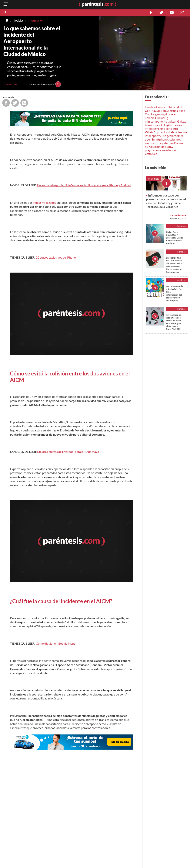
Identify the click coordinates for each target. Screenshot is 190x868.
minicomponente (156, 121)
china (171, 107)
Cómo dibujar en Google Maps (55, 643)
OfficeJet (151, 154)
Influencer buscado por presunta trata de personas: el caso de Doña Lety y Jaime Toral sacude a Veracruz (166, 201)
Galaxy (182, 121)
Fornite (150, 125)
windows (172, 150)
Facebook (151, 107)
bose (182, 111)
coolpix (178, 136)
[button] (5, 12)
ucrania (150, 118)
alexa (178, 125)
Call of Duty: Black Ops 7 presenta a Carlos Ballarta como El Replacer (175, 238)
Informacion (36, 20)
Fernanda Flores (178, 215)
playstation (152, 150)
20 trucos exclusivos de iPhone (56, 257)
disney (159, 143)
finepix (162, 146)
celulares (175, 139)
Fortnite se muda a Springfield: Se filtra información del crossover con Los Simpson (175, 293)
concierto (172, 129)
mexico (163, 107)
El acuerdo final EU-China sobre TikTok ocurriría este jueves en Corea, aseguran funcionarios (174, 265)
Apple (153, 146)
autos (177, 114)
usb (164, 136)
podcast (165, 132)
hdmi (179, 107)
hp (147, 146)
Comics (150, 114)
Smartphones (160, 139)
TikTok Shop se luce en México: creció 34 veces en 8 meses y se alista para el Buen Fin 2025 (174, 322)
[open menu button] (6, 4)
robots (159, 125)
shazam (169, 143)
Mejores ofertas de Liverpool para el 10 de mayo (68, 452)
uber (148, 139)
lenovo (182, 132)
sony (154, 129)
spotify (156, 136)
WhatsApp (152, 132)
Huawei (160, 118)
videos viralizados (45, 202)
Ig (167, 118)
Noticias (18, 20)
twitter (172, 121)
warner (150, 143)
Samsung (172, 111)
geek (170, 136)
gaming (160, 114)
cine (163, 150)
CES (148, 111)
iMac (148, 136)
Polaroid (180, 143)
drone (169, 114)
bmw (170, 146)
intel (148, 129)
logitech (169, 125)
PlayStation (158, 111)
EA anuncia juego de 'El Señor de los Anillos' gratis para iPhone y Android (84, 185)
